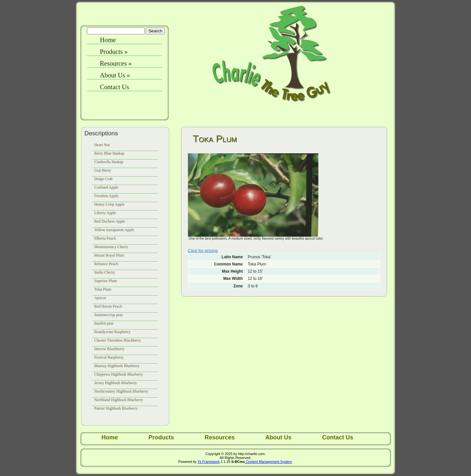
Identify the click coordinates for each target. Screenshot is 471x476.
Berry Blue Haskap (109, 153)
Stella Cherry (105, 272)
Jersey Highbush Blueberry (116, 383)
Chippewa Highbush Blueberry (118, 374)
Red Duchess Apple (110, 221)
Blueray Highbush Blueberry (117, 366)
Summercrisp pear (109, 315)
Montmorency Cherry (111, 247)
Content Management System (268, 462)
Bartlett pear (104, 323)
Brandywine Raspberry (112, 332)
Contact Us (115, 87)
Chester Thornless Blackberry (118, 340)
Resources (116, 63)
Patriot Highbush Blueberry (116, 408)
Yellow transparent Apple (114, 230)
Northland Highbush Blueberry (118, 400)
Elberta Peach (105, 238)
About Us (115, 75)
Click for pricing (203, 251)
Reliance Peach (106, 264)
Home (108, 40)
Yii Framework (209, 462)
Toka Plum (103, 289)
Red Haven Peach (108, 306)
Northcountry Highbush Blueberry (121, 391)
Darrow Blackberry (109, 349)
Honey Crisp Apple (109, 204)
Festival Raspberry (109, 357)
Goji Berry (103, 170)
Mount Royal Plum (109, 255)
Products (114, 52)
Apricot (100, 298)
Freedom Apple (106, 196)
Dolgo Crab (103, 179)
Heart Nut (102, 145)
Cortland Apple (106, 187)
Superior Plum (106, 281)
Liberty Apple (105, 213)
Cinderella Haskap (109, 162)
